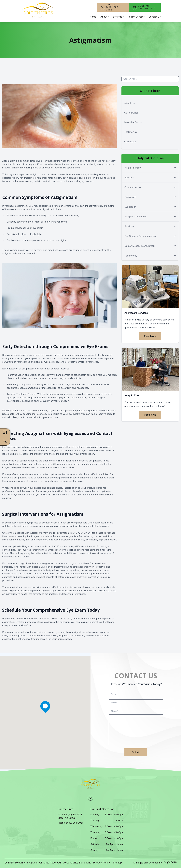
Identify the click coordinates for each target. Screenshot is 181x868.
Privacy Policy (102, 863)
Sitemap (117, 863)
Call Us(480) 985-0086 (113, 7)
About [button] (104, 17)
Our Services (131, 113)
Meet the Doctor (133, 122)
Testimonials (131, 132)
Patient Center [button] (136, 17)
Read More (150, 336)
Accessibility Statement (77, 863)
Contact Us (155, 17)
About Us (129, 103)
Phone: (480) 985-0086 (71, 823)
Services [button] (118, 17)
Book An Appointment (147, 7)
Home (93, 17)
